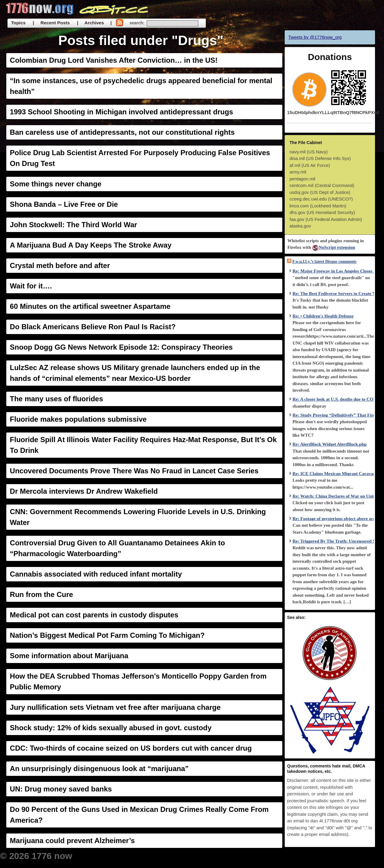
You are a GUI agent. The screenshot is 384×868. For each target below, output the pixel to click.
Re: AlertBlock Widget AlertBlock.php (330, 444)
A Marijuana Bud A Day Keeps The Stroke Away (91, 245)
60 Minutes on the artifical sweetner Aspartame (90, 306)
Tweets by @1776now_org (315, 37)
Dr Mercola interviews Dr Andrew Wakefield (84, 491)
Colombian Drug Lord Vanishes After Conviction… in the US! (114, 60)
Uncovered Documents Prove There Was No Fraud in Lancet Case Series (134, 471)
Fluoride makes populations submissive (78, 419)
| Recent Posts (51, 23)
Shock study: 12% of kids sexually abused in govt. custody (111, 728)
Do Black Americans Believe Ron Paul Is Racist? (93, 327)
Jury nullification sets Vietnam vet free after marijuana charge (115, 707)
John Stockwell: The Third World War (73, 225)
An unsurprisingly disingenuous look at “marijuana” (99, 769)
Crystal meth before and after (60, 265)
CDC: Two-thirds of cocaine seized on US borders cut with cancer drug (131, 748)
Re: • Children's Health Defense (323, 316)
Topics (18, 23)
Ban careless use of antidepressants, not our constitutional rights (122, 132)
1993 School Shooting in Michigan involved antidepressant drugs (121, 112)
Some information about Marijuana (69, 656)
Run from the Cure (42, 594)
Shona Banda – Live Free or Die (64, 204)
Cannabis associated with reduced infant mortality (96, 574)
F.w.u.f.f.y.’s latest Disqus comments (325, 262)
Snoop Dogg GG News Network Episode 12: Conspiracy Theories (121, 347)
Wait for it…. (31, 286)
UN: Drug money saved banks (61, 789)
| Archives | (94, 23)
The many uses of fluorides (57, 399)
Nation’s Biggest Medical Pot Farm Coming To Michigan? (107, 635)
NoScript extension (333, 247)
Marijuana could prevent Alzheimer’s (72, 841)
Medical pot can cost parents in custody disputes (94, 615)
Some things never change (56, 184)
